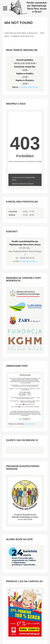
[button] (5, 8)
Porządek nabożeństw (28, 87)
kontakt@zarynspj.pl (28, 261)
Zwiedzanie (30, 424)
